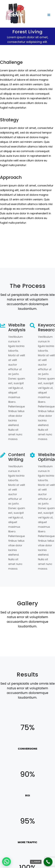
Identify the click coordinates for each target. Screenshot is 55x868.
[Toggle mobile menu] (49, 15)
